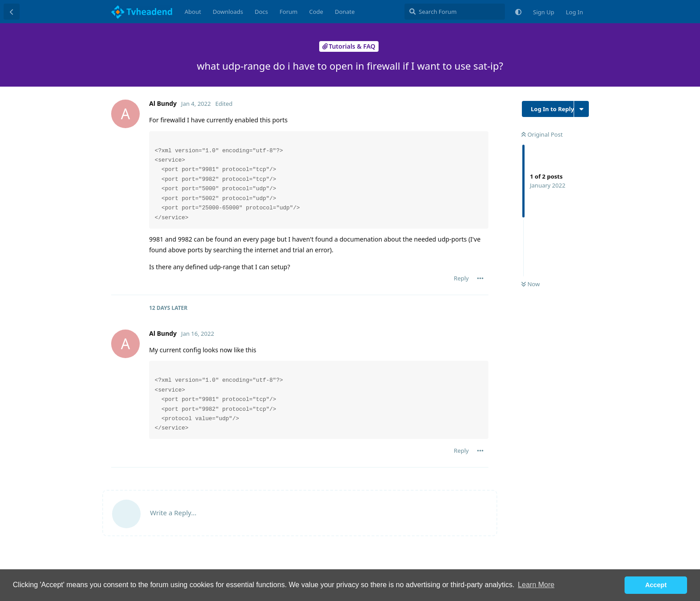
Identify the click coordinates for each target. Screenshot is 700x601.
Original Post (542, 134)
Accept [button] (656, 585)
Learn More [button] (536, 585)
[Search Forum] (455, 12)
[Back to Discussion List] (12, 12)
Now (531, 284)
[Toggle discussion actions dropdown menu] (581, 109)
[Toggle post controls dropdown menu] (480, 278)
